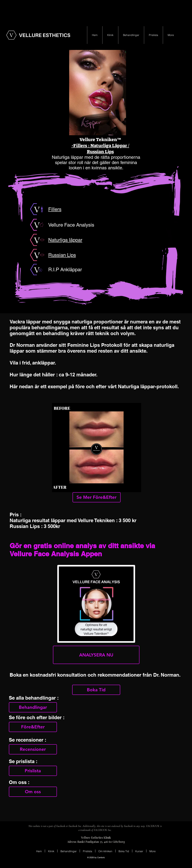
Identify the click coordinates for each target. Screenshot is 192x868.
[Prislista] (33, 771)
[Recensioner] (33, 749)
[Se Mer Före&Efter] (97, 497)
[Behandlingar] (33, 707)
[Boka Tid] (96, 690)
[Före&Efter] (33, 727)
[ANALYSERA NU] (96, 655)
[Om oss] (33, 792)
